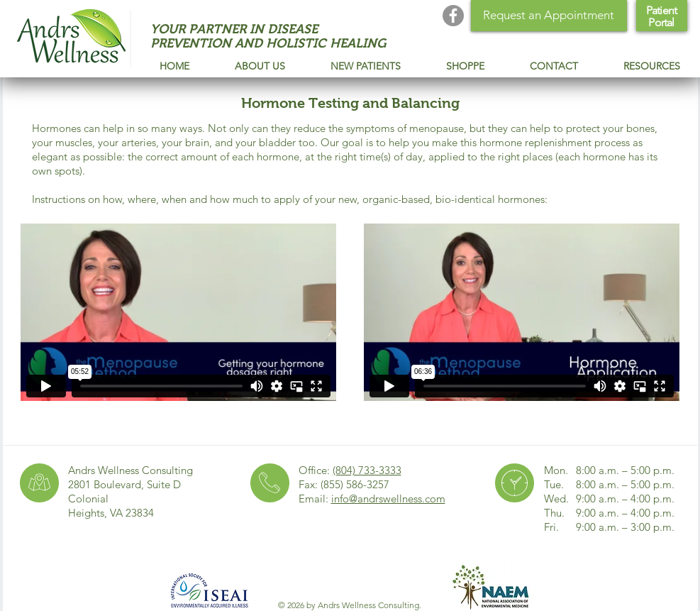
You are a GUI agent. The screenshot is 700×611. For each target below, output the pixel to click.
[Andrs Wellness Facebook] (453, 16)
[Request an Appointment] (549, 16)
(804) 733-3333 (367, 470)
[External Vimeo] (178, 312)
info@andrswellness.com (388, 499)
